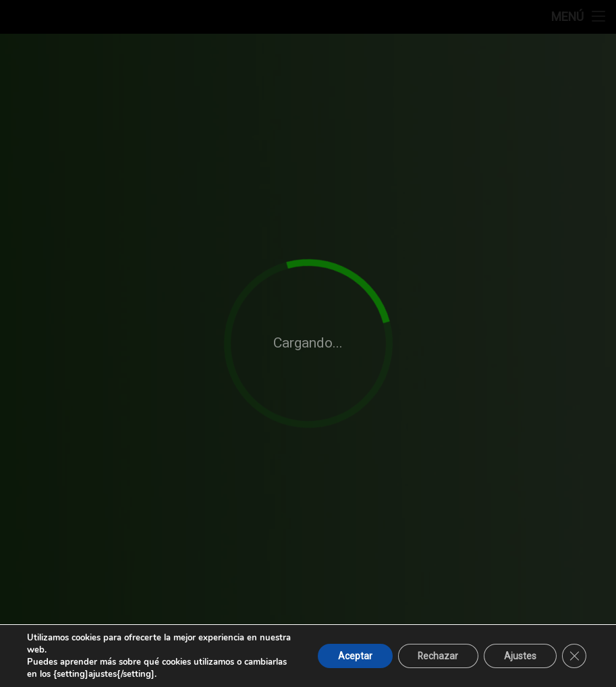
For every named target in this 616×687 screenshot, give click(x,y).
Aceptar (354, 656)
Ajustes (520, 656)
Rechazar (438, 656)
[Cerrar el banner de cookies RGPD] (574, 656)
